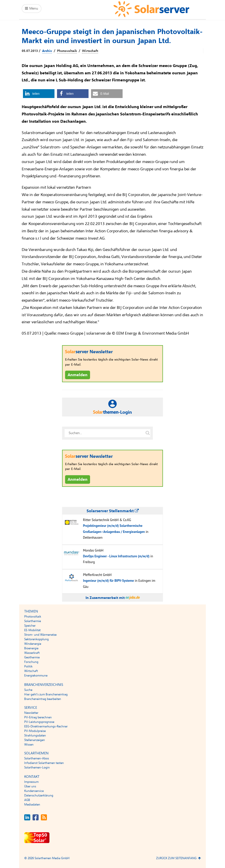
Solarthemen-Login (37, 767)
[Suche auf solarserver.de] (148, 433)
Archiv (47, 51)
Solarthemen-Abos (37, 758)
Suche (28, 690)
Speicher (30, 626)
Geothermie (32, 657)
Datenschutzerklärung (39, 795)
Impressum (31, 782)
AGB (27, 800)
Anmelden (78, 375)
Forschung (31, 662)
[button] (39, 94)
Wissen (29, 745)
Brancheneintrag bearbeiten (43, 699)
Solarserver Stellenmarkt (113, 511)
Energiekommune (36, 676)
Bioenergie (31, 648)
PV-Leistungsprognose (39, 722)
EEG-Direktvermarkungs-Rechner (46, 726)
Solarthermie (33, 621)
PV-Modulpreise (35, 731)
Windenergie (33, 644)
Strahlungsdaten (35, 735)
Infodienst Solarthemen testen (44, 763)
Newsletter (31, 713)
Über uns (30, 786)
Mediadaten (32, 805)
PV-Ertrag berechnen (38, 717)
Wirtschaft (90, 51)
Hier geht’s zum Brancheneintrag (46, 694)
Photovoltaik (67, 51)
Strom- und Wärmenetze (40, 635)
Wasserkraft (32, 653)
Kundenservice (34, 791)
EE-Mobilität (32, 630)
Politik (28, 666)
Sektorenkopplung (36, 639)
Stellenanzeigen (35, 740)
